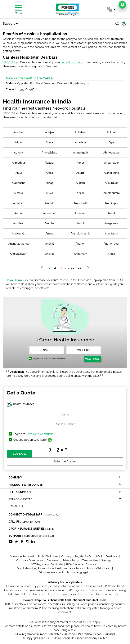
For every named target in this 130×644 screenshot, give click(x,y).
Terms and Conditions (40, 434)
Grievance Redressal (22, 556)
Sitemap (106, 560)
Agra (112, 142)
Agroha (18, 153)
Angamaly (81, 254)
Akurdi (80, 173)
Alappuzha (19, 183)
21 (72, 267)
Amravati (81, 213)
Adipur (18, 142)
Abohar (18, 132)
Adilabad (81, 132)
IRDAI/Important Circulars (81, 564)
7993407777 (52, 515)
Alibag (50, 183)
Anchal (49, 244)
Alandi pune (111, 173)
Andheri (80, 244)
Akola (49, 173)
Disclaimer (53, 560)
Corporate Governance (30, 560)
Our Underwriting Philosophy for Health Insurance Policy (50, 568)
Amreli (111, 213)
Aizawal (49, 163)
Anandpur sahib (81, 234)
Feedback (112, 556)
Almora (18, 193)
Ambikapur (111, 203)
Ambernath (81, 203)
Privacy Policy (71, 560)
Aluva (49, 193)
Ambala (49, 203)
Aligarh (80, 183)
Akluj (19, 173)
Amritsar (18, 223)
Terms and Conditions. (56, 358)
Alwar (80, 193)
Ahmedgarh (81, 153)
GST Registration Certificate (47, 564)
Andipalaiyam (19, 254)
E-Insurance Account (51, 572)
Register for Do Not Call (89, 556)
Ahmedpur (18, 163)
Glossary (67, 556)
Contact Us (16, 506)
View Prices (92, 359)
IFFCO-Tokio (10, 62)
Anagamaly (112, 223)
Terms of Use (90, 560)
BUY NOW (20, 454)
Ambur (19, 213)
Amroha (49, 223)
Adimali (112, 132)
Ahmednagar (112, 153)
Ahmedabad (49, 153)
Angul (111, 254)
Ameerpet (49, 213)
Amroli (80, 223)
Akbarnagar (112, 163)
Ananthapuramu (18, 244)
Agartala (80, 142)
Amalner (18, 203)
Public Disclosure (48, 556)
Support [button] (9, 24)
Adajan (49, 132)
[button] (111, 9)
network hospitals (72, 62)
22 (79, 267)
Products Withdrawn (99, 568)
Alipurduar (111, 183)
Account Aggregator (78, 572)
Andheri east (111, 244)
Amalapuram (112, 193)
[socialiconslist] (11, 541)
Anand (50, 234)
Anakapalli (18, 234)
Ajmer (80, 163)
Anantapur (111, 234)
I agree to (33, 434)
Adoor (49, 142)
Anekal (49, 254)
